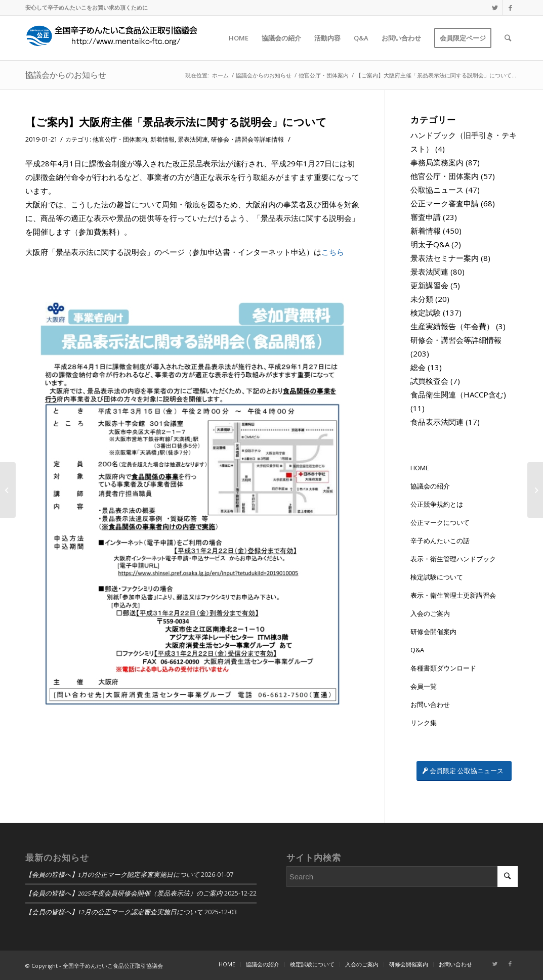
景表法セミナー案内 (445, 258)
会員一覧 (424, 686)
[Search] (508, 38)
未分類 (422, 299)
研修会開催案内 (433, 632)
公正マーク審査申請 (445, 203)
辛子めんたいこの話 (440, 541)
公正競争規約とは (437, 504)
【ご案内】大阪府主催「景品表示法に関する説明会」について (176, 122)
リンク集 (424, 723)
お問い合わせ (430, 704)
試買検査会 (429, 381)
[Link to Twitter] (495, 8)
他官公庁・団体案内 (120, 139)
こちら (333, 252)
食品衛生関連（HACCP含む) (458, 394)
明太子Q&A (430, 244)
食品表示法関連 (437, 422)
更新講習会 (429, 285)
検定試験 (426, 313)
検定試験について (437, 577)
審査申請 (426, 217)
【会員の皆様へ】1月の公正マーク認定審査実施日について (112, 875)
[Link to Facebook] (510, 8)
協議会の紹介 (430, 486)
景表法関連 (193, 139)
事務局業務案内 (437, 162)
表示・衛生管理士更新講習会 (453, 595)
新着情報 (162, 139)
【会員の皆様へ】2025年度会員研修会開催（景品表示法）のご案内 (124, 894)
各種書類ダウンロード (443, 668)
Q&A (417, 650)
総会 (418, 367)
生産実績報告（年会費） (452, 326)
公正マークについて (440, 522)
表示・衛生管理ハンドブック (453, 559)
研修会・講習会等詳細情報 (247, 139)
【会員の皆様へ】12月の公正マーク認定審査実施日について (114, 912)
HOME (420, 468)
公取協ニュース (437, 190)
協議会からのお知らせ (66, 75)
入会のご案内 (430, 613)
